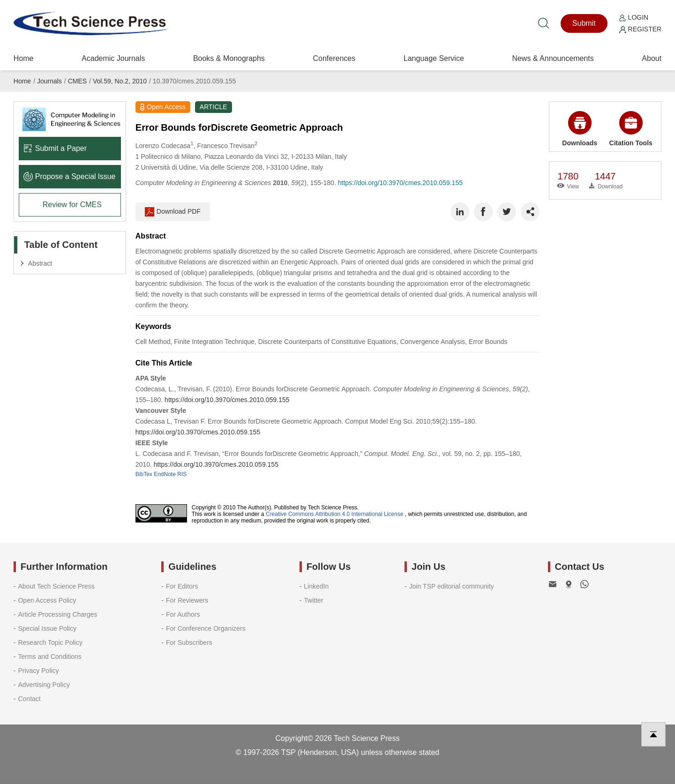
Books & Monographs (229, 58)
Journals (49, 81)
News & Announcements (553, 58)
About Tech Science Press (56, 586)
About (652, 58)
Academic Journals (113, 58)
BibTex (144, 474)
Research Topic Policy (50, 642)
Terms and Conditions (49, 657)
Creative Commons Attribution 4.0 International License (335, 514)
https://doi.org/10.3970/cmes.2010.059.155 (400, 183)
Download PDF (173, 212)
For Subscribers (189, 642)
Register (640, 29)
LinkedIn (316, 586)
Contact (29, 699)
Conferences (334, 58)
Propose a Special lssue (70, 176)
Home (24, 58)
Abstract (40, 263)
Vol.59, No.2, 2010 (120, 81)
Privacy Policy (38, 671)
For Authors (183, 614)
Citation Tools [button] (631, 129)
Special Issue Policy (47, 628)
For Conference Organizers (206, 628)
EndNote (165, 474)
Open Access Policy (47, 600)
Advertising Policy (44, 685)
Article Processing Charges (57, 614)
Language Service (434, 58)
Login (634, 17)
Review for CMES (72, 205)
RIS (182, 474)
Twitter (313, 600)
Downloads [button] (580, 129)
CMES (77, 81)
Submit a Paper (55, 148)
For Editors (182, 586)
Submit (584, 23)
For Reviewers (187, 600)
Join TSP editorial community (452, 586)
